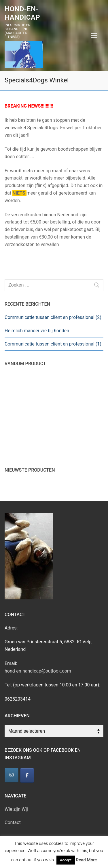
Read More (87, 860)
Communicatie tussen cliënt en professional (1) (53, 344)
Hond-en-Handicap (22, 13)
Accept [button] (66, 860)
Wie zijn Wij (16, 809)
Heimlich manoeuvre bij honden (37, 331)
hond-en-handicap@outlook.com (38, 671)
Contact (13, 822)
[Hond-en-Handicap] (12, 775)
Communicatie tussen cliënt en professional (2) (53, 317)
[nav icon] (94, 36)
